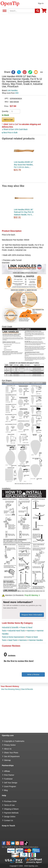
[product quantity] (15, 111)
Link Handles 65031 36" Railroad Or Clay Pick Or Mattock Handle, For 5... (24, 212)
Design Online (10, 817)
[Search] (37, 11)
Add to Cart (8, 120)
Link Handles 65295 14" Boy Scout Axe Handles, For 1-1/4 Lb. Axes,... (24, 165)
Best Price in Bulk (10, 133)
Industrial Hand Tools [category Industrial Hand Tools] (17, 631)
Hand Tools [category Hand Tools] (13, 640)
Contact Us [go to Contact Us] (9, 820)
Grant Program (10, 786)
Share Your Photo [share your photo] (11, 753)
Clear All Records (27, 689)
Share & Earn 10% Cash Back (15, 129)
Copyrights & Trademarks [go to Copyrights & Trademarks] (14, 741)
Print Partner (9, 775)
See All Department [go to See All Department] (12, 756)
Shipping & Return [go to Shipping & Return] (11, 809)
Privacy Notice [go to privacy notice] (10, 745)
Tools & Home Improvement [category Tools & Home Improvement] (13, 637)
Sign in (41, 3)
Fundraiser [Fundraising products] (8, 779)
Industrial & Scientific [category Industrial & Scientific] (10, 627)
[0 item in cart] (44, 11)
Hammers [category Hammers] (31, 631)
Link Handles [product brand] (12, 90)
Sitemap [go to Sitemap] (7, 760)
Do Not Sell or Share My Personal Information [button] (20, 847)
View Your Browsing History (10, 689)
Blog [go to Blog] (6, 790)
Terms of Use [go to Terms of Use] (9, 805)
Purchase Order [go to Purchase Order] (10, 801)
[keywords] (22, 11)
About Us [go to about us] (8, 749)
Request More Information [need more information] (32, 615)
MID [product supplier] (17, 93)
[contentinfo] (10, 4)
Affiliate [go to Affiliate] (7, 771)
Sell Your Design (11, 783)
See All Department (4, 11)
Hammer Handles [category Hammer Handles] (36, 640)
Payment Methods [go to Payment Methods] (11, 813)
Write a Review (33, 675)
